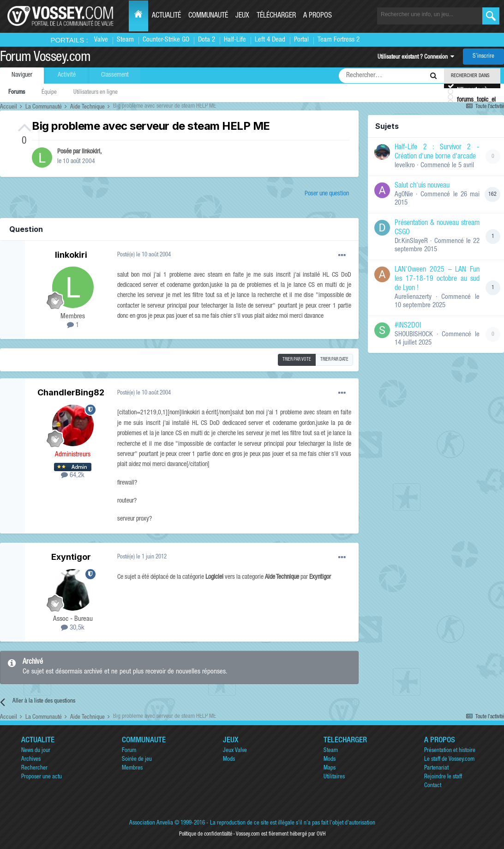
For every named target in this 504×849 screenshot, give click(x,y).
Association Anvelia (151, 823)
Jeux (242, 16)
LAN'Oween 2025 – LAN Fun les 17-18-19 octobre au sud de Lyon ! (437, 279)
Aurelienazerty (413, 297)
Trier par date (334, 360)
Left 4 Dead (270, 40)
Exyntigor (71, 557)
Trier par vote (297, 360)
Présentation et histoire (450, 751)
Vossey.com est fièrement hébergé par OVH (281, 834)
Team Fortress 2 (339, 40)
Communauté (208, 16)
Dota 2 (207, 40)
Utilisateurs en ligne (96, 93)
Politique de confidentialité (206, 834)
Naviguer (22, 75)
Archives (31, 760)
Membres (132, 768)
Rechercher (34, 768)
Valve (101, 40)
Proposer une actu (42, 777)
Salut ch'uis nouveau (422, 186)
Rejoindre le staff (443, 777)
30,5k (73, 628)
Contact (433, 786)
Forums (17, 93)
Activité (67, 75)
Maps (330, 768)
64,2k (73, 476)
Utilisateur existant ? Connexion (416, 58)
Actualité (166, 16)
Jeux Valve (235, 751)
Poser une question (327, 194)
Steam (125, 40)
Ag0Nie (404, 195)
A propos (318, 16)
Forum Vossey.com (45, 58)
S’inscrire (483, 57)
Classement (115, 75)
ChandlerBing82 (71, 392)
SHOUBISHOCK (414, 335)
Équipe (49, 93)
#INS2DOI (408, 326)
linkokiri (91, 152)
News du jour (36, 751)
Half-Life (235, 40)
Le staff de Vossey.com (449, 760)
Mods (229, 760)
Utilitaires (334, 777)
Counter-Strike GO (166, 40)
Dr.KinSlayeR (411, 241)
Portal (301, 40)
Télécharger (276, 16)
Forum (129, 751)
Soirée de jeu (137, 760)
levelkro (405, 166)
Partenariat (436, 768)
